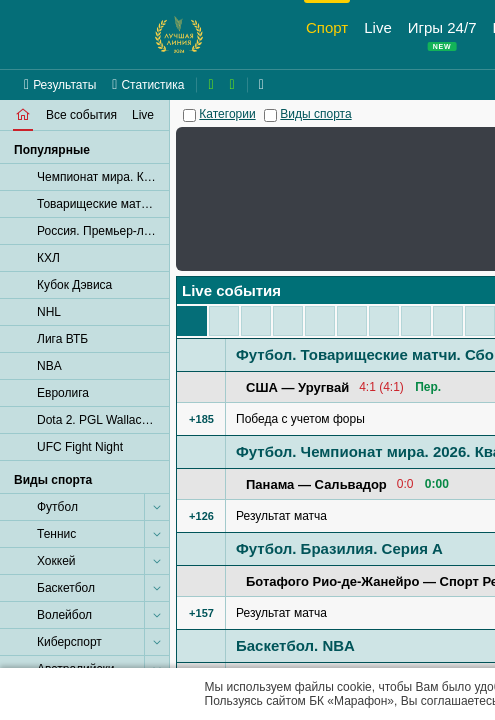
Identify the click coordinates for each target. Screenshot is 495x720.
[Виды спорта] (270, 115)
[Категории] (189, 115)
